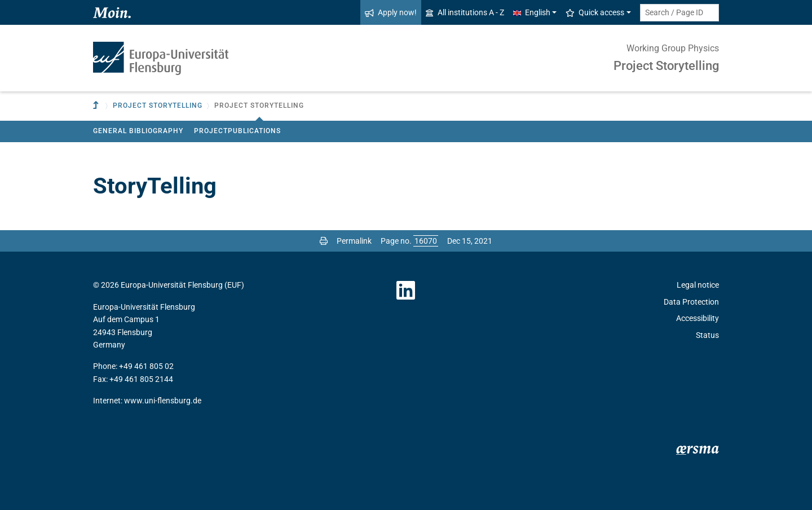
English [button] (532, 12)
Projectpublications (237, 131)
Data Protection (691, 302)
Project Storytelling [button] (158, 105)
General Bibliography (138, 131)
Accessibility (698, 318)
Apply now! (391, 12)
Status (707, 335)
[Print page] (324, 241)
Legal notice (698, 285)
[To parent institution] (97, 106)
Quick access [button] (595, 12)
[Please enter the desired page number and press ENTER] (426, 241)
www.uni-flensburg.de (163, 401)
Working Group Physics (673, 48)
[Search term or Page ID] (679, 13)
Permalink (354, 241)
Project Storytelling (666, 66)
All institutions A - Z (465, 12)
